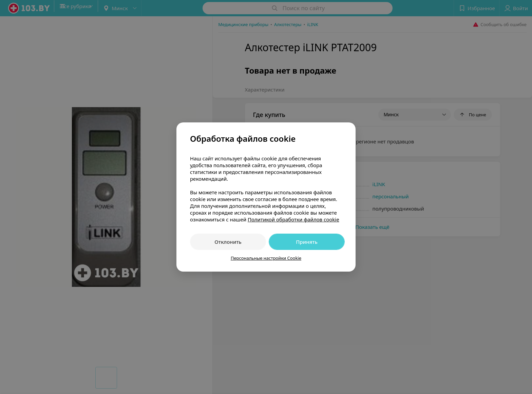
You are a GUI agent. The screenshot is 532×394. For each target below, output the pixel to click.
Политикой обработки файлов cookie (293, 219)
